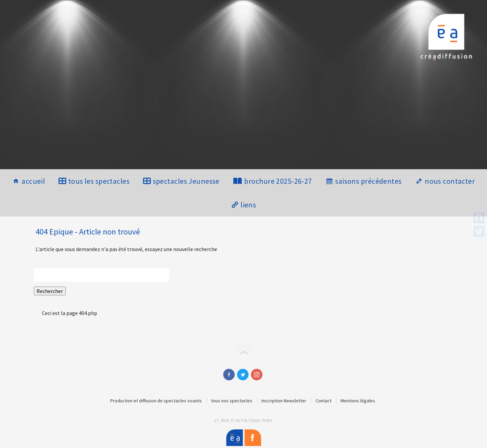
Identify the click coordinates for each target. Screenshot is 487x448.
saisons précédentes (368, 181)
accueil (33, 181)
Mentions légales (358, 401)
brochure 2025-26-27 (278, 181)
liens (248, 205)
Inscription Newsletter (284, 401)
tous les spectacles (99, 181)
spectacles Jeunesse (186, 181)
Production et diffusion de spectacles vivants (156, 401)
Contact (323, 401)
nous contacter (450, 181)
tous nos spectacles (232, 401)
